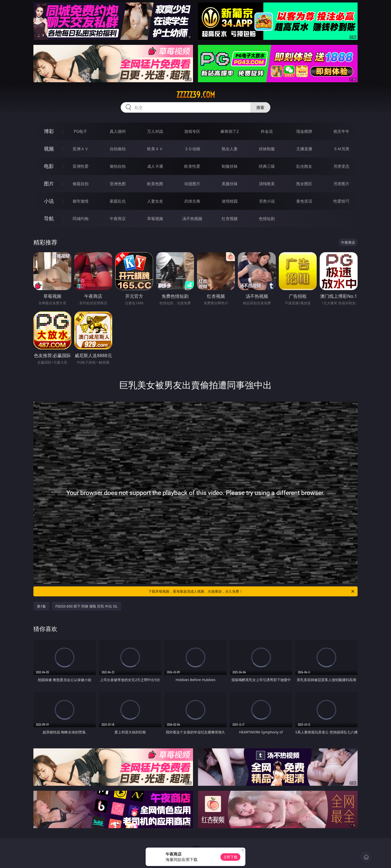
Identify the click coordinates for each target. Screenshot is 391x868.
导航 (49, 218)
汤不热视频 (192, 219)
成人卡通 (155, 166)
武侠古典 (192, 201)
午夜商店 (118, 219)
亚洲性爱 (81, 166)
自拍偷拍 (118, 149)
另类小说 (267, 201)
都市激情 (81, 201)
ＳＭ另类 (341, 149)
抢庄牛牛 (341, 131)
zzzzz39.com (196, 95)
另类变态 (341, 166)
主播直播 (304, 149)
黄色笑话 (304, 201)
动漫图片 (192, 184)
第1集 (41, 606)
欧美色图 (155, 184)
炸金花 (267, 131)
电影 (49, 166)
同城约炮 (81, 219)
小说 (49, 201)
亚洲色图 (118, 184)
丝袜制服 (267, 149)
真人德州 (118, 131)
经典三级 (267, 166)
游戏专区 (192, 131)
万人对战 (155, 131)
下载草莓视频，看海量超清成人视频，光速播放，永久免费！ (252, 591)
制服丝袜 (230, 166)
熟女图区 (304, 184)
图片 (49, 184)
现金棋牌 (304, 131)
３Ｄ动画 (192, 149)
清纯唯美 (267, 184)
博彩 (49, 131)
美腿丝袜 (230, 184)
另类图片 (341, 184)
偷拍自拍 (118, 166)
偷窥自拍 (81, 184)
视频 (49, 149)
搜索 (260, 107)
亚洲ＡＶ (81, 149)
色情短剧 (267, 219)
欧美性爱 (192, 166)
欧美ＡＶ (155, 149)
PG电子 (80, 131)
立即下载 (230, 857)
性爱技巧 (341, 201)
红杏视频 (230, 219)
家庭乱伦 (118, 201)
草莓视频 (155, 219)
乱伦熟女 (304, 166)
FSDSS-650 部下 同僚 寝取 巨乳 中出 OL (86, 606)
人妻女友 (155, 201)
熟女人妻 (230, 149)
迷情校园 (230, 201)
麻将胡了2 (230, 131)
